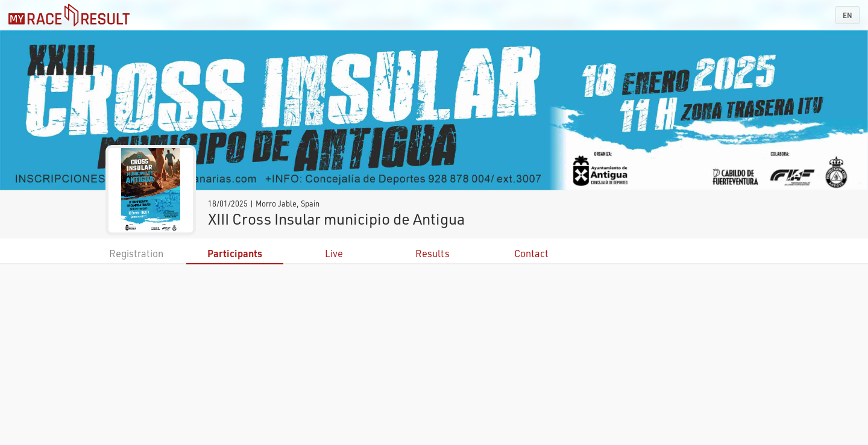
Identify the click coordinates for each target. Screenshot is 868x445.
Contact (531, 253)
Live (334, 253)
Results (432, 253)
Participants (235, 253)
